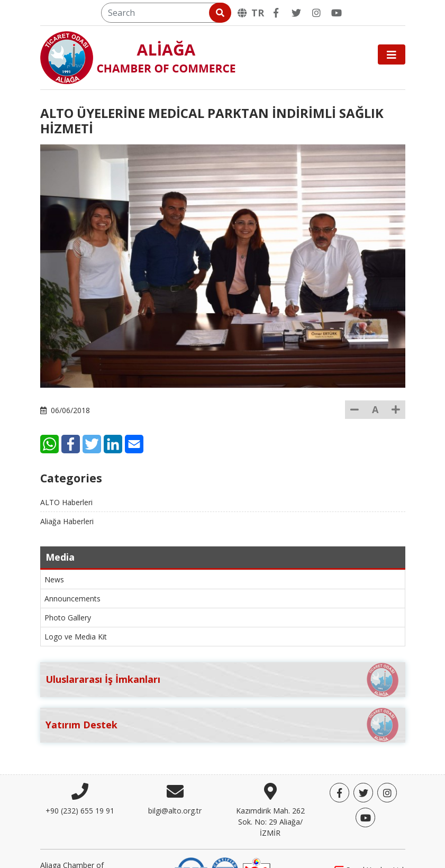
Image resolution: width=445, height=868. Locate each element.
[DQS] (191, 846)
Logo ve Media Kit (76, 613)
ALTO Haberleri (66, 478)
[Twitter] (296, 13)
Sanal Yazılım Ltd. (370, 847)
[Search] (165, 13)
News (54, 556)
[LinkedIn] (171, 420)
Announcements (72, 575)
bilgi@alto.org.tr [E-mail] (175, 787)
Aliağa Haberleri (67, 497)
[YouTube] (337, 13)
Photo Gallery (68, 594)
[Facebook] (276, 13)
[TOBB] (257, 846)
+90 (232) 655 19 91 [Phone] (80, 787)
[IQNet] (225, 846)
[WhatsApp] (108, 420)
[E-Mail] (192, 420)
